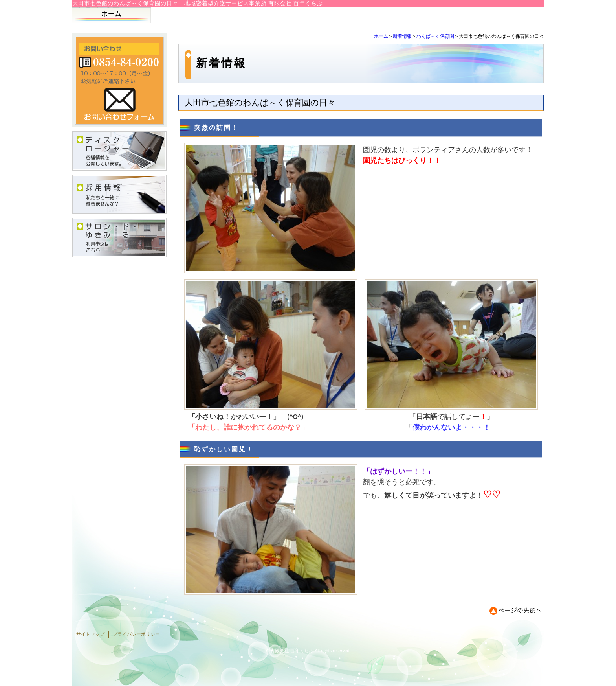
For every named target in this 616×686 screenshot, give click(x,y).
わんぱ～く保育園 (435, 36)
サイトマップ (90, 634)
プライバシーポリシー (136, 634)
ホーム (381, 36)
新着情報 (402, 36)
